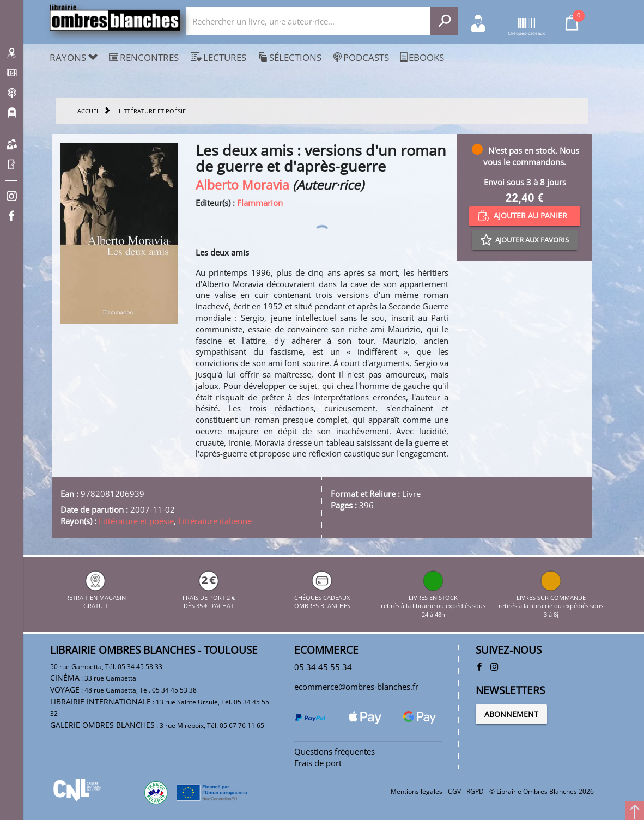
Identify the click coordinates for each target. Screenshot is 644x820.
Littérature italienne (215, 521)
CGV (454, 791)
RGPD (475, 791)
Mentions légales (417, 791)
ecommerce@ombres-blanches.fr (356, 687)
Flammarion (260, 203)
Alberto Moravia (242, 185)
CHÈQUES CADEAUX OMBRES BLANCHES (322, 597)
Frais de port (318, 763)
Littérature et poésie (136, 521)
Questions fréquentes (335, 751)
